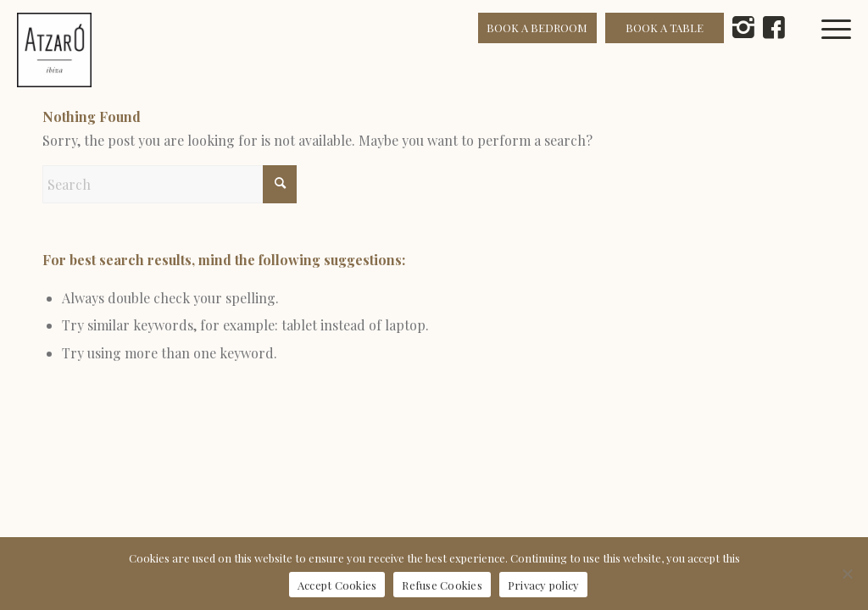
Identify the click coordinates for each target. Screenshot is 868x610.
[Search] (170, 184)
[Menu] (846, 50)
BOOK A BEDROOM (537, 28)
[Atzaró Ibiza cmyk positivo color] (54, 50)
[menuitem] (846, 50)
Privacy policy (544, 585)
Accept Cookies (337, 585)
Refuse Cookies (442, 585)
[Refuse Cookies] (847, 574)
